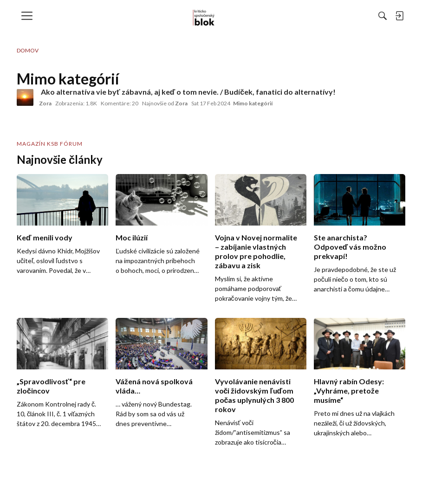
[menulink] (30, 16)
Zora (45, 103)
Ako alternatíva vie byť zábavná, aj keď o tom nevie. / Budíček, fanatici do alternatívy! (188, 92)
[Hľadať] (281, 16)
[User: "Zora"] (25, 97)
